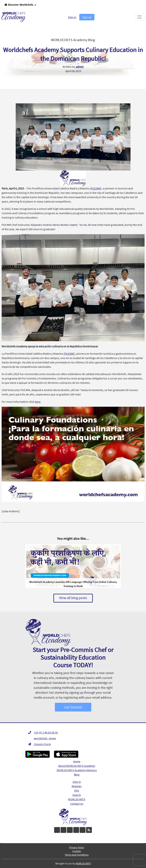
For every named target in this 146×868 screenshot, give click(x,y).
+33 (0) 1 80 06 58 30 (43, 732)
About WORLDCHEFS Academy (77, 766)
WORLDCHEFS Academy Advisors (77, 770)
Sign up (87, 17)
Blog (77, 774)
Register (77, 786)
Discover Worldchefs (20, 5)
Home (77, 761)
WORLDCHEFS (77, 799)
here (38, 402)
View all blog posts (73, 598)
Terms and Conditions (77, 855)
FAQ (77, 790)
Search (77, 795)
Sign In (77, 782)
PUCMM (96, 188)
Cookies (77, 851)
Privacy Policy (77, 847)
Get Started (73, 707)
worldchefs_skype (42, 738)
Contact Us (77, 804)
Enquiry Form (39, 744)
